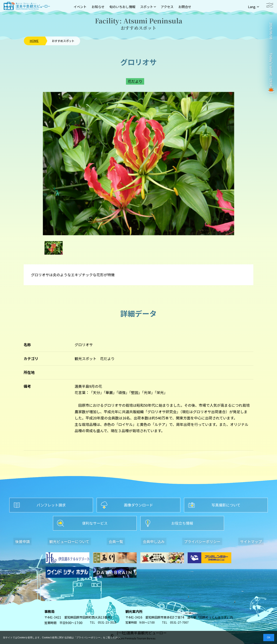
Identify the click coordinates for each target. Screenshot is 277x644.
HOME (34, 41)
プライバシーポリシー (88, 638)
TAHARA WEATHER (271, 46)
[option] (138, 164)
